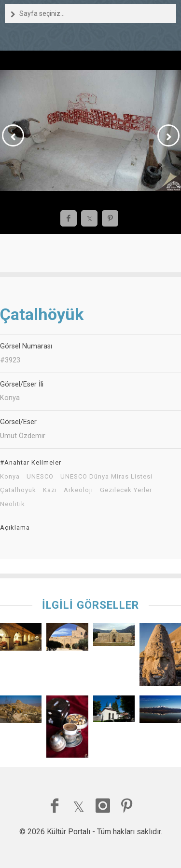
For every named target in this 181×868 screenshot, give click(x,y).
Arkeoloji (78, 490)
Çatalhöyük (18, 490)
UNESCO (40, 477)
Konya (10, 477)
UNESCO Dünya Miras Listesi (106, 477)
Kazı (50, 490)
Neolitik (13, 504)
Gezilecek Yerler (126, 490)
